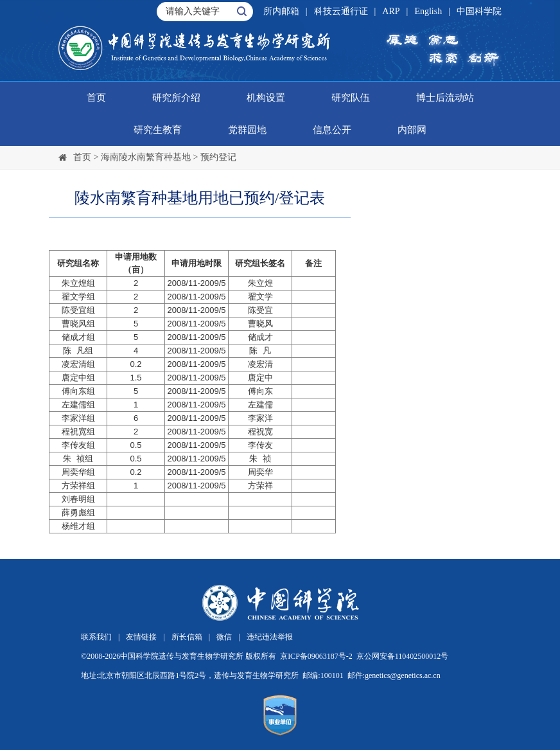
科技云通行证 (341, 11)
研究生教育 (158, 130)
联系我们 (96, 637)
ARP (391, 11)
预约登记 (218, 157)
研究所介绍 (176, 98)
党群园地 (247, 130)
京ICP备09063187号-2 (316, 656)
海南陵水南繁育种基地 (146, 157)
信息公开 (332, 130)
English (428, 11)
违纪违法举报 (270, 637)
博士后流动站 (445, 98)
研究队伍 (351, 98)
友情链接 (141, 637)
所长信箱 (187, 637)
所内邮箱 (281, 11)
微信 (224, 637)
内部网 (412, 130)
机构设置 (266, 98)
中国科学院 (479, 11)
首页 (96, 98)
